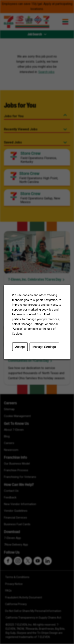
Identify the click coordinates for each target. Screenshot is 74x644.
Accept (20, 347)
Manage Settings (44, 347)
